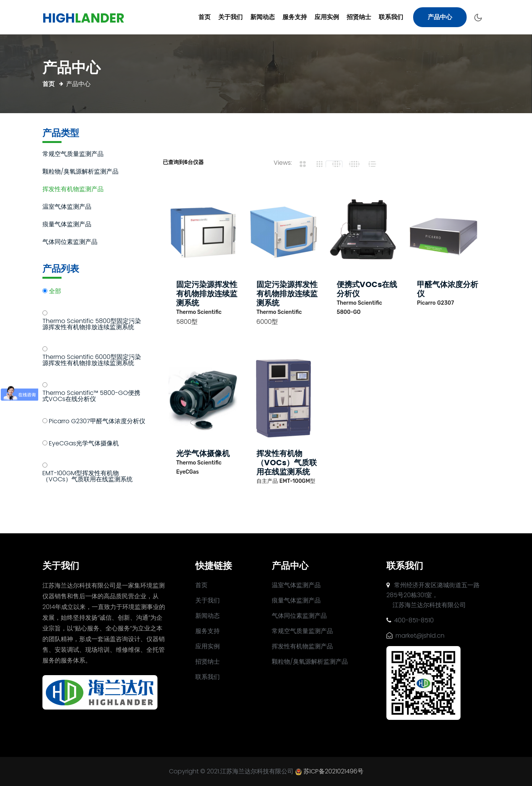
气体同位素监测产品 (70, 243)
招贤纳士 (359, 17)
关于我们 (230, 17)
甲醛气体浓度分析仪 (448, 289)
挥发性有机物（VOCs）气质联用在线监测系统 (287, 463)
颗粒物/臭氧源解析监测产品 (80, 172)
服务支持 (295, 17)
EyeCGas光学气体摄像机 (84, 444)
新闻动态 (263, 17)
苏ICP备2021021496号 (333, 771)
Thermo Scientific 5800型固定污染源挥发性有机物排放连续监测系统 (92, 325)
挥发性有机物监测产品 (73, 190)
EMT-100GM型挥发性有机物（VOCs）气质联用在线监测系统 (88, 477)
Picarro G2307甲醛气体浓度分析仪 (97, 422)
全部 (55, 292)
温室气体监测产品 (67, 207)
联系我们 (391, 17)
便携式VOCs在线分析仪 (367, 289)
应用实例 (327, 17)
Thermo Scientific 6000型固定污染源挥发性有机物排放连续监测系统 (92, 361)
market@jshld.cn (415, 636)
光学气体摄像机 (203, 453)
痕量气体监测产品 (67, 225)
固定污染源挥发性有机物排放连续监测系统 (207, 294)
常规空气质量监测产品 (73, 155)
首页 (204, 17)
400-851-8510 (410, 620)
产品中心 (440, 17)
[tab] (300, 164)
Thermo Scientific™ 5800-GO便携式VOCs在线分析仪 (91, 397)
